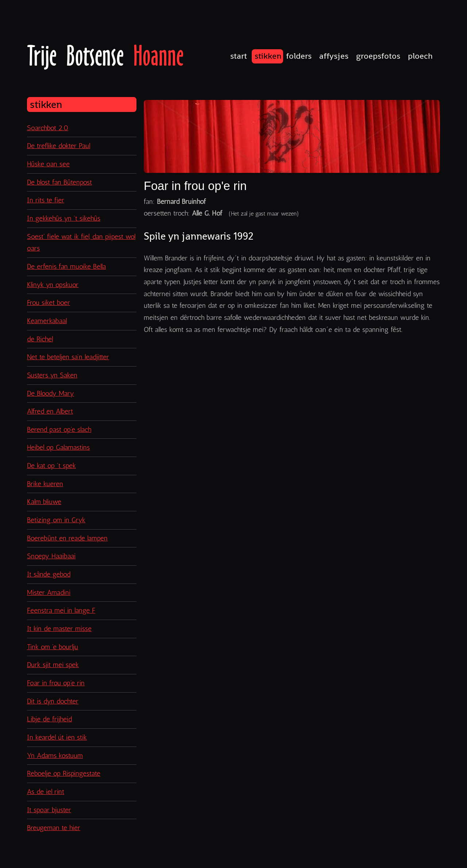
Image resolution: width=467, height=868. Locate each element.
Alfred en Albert (50, 411)
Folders (299, 56)
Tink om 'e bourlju (53, 647)
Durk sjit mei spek (53, 665)
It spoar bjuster (49, 810)
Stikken (268, 56)
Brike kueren (45, 484)
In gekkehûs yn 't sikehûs (64, 218)
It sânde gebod (49, 574)
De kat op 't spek (51, 466)
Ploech (420, 56)
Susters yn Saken (52, 375)
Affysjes (334, 56)
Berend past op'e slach (59, 429)
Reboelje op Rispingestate (64, 773)
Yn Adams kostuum (55, 755)
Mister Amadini (49, 592)
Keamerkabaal (47, 321)
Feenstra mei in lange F (61, 610)
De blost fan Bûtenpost (59, 182)
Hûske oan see (48, 164)
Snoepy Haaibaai (51, 556)
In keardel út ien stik (57, 737)
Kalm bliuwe (44, 502)
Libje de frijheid (49, 719)
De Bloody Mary (51, 393)
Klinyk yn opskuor (53, 285)
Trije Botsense (105, 56)
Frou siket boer (49, 303)
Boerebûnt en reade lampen (67, 538)
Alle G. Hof (207, 213)
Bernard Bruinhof (181, 201)
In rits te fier (46, 200)
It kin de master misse (59, 629)
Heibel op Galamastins (58, 447)
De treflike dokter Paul (59, 146)
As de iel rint (46, 792)
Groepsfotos (378, 56)
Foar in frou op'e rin (56, 683)
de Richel (40, 339)
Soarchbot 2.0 (48, 128)
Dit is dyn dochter (53, 701)
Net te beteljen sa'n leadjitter (68, 357)
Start (239, 56)
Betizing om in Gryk (56, 520)
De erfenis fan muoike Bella (66, 266)
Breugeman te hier (54, 828)
